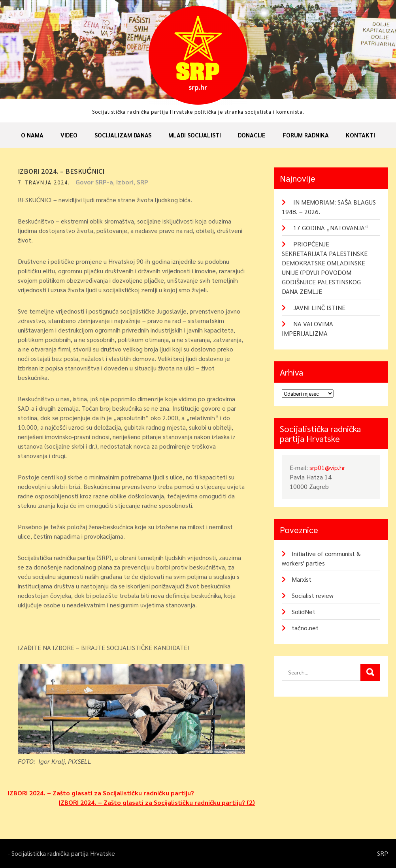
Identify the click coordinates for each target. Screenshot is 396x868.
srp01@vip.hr (327, 467)
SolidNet (304, 612)
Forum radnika (306, 135)
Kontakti (360, 135)
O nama (32, 135)
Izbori (125, 182)
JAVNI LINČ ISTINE (319, 307)
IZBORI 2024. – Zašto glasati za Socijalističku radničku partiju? (101, 793)
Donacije (252, 135)
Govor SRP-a (94, 182)
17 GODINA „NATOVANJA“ (331, 228)
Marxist (302, 579)
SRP (142, 182)
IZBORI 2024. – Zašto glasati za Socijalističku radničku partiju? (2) (157, 802)
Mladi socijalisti (195, 135)
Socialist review (313, 595)
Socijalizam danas (123, 135)
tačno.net (305, 628)
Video (69, 135)
